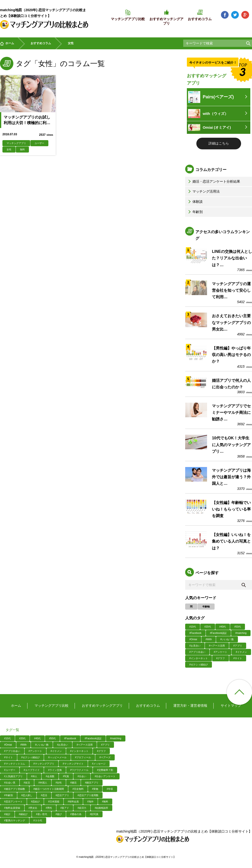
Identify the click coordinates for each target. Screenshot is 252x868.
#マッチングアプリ (44, 764)
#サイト (238, 658)
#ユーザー (10, 770)
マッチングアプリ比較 (52, 706)
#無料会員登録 (12, 808)
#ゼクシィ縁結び (199, 665)
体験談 (195, 202)
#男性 (49, 808)
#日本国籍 (54, 802)
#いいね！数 (227, 639)
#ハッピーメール (57, 757)
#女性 (59, 783)
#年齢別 (9, 795)
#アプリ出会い (197, 652)
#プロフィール (83, 757)
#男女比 (33, 808)
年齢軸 (206, 607)
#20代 (208, 627)
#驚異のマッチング (15, 821)
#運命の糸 (76, 814)
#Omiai (193, 639)
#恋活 (44, 795)
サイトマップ (231, 706)
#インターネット (199, 658)
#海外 (90, 802)
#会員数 (50, 776)
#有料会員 (73, 802)
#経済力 (82, 808)
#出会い (82, 776)
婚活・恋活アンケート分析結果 (214, 181)
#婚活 (73, 783)
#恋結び (35, 802)
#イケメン (241, 652)
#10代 (193, 627)
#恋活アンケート (13, 802)
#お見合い (195, 646)
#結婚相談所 (102, 808)
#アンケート (221, 652)
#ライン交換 (55, 770)
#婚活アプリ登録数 (15, 789)
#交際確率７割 (105, 770)
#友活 (27, 783)
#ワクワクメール (79, 770)
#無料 (105, 802)
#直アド (65, 808)
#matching (241, 633)
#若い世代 (42, 814)
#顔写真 (94, 814)
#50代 (238, 627)
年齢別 (195, 212)
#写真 (66, 776)
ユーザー (39, 143)
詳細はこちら (219, 143)
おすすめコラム (41, 43)
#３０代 (38, 821)
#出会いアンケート (105, 776)
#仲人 (34, 776)
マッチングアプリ (16, 143)
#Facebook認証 (218, 633)
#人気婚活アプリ (13, 776)
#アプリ (238, 646)
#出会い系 (10, 783)
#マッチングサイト (73, 764)
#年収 (110, 789)
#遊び (59, 814)
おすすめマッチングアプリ (102, 706)
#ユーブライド (32, 770)
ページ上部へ (239, 692)
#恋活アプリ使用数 (88, 795)
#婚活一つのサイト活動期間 (49, 789)
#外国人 (43, 783)
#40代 (223, 627)
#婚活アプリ (92, 783)
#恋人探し (27, 795)
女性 (9, 149)
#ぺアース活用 (217, 646)
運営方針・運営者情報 (190, 706)
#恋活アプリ (62, 795)
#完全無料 (78, 789)
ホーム (7, 43)
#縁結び (23, 814)
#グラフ (221, 658)
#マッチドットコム (15, 764)
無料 (22, 149)
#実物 (95, 789)
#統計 (7, 814)
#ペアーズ (105, 757)
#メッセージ (99, 764)
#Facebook (195, 633)
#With (209, 639)
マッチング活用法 (203, 191)
